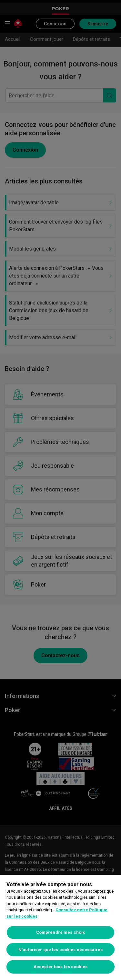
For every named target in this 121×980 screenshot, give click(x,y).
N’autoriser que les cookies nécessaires (60, 950)
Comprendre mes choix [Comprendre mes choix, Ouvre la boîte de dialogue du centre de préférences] (61, 932)
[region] (60, 927)
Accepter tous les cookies (60, 967)
